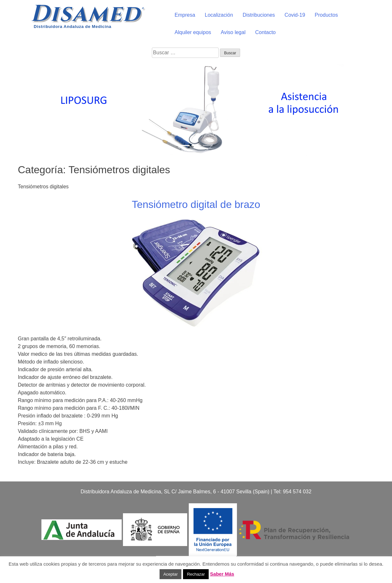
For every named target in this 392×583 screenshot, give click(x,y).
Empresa (185, 15)
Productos (326, 15)
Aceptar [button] (171, 574)
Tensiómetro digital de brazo (196, 204)
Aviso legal (233, 32)
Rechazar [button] (196, 574)
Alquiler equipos (193, 32)
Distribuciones (259, 15)
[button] (29, 109)
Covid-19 (295, 15)
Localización (219, 15)
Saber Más (222, 574)
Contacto (266, 32)
